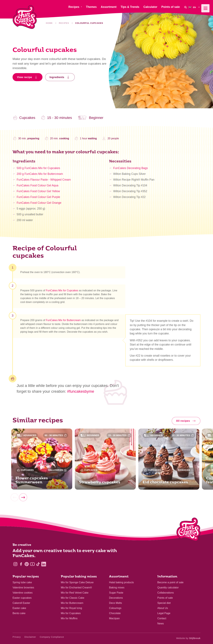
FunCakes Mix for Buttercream (63, 322)
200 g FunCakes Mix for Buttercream (40, 176)
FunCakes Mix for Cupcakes (62, 292)
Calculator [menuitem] (150, 7)
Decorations (116, 598)
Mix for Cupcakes (71, 613)
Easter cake (19, 608)
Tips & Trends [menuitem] (130, 7)
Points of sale (165, 598)
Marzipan (114, 618)
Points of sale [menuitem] (171, 7)
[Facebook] (21, 564)
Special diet (164, 603)
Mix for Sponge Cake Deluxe (77, 582)
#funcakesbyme (81, 391)
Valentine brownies (23, 588)
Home (49, 23)
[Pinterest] (27, 564)
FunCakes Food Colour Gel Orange (39, 205)
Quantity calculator (168, 588)
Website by (188, 638)
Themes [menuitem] (91, 7)
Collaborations (166, 593)
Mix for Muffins (69, 618)
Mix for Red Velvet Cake (75, 593)
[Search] (185, 7)
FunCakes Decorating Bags (131, 170)
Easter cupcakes (22, 598)
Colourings (115, 608)
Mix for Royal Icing (71, 608)
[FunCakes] (25, 17)
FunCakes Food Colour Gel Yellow (38, 193)
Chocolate (115, 613)
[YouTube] (32, 564)
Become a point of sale (170, 582)
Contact (162, 618)
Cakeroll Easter (21, 603)
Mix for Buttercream (72, 603)
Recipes (64, 23)
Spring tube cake (22, 582)
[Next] (23, 499)
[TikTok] (38, 564)
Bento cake (19, 613)
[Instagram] (15, 564)
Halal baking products (121, 582)
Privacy (17, 637)
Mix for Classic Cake (73, 598)
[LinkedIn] (44, 564)
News (161, 624)
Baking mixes (117, 588)
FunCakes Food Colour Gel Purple (38, 199)
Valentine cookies (23, 593)
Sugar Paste (116, 593)
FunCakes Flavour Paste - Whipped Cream (44, 181)
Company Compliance (52, 637)
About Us (163, 608)
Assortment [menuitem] (109, 7)
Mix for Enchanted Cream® (76, 588)
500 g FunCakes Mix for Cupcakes (38, 170)
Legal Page (164, 613)
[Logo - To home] (188, 530)
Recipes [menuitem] (74, 7)
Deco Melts (116, 603)
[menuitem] (194, 7)
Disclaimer (30, 637)
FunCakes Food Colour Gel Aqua (38, 187)
